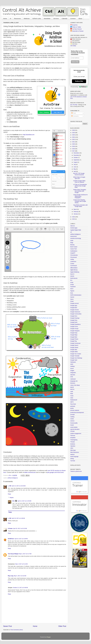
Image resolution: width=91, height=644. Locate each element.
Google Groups (74, 329)
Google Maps (74, 335)
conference (73, 262)
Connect (73, 19)
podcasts (73, 406)
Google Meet (74, 337)
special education (75, 429)
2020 (74, 144)
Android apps (74, 228)
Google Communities (76, 314)
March (75, 209)
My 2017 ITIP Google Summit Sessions (79, 174)
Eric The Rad (74, 105)
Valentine (73, 446)
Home (5, 19)
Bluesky (72, 245)
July (75, 164)
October (76, 158)
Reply (9, 494)
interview (73, 375)
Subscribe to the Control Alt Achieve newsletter (78, 53)
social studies (74, 427)
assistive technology (76, 238)
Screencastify (74, 423)
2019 (74, 146)
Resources (17, 19)
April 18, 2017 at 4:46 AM (18, 518)
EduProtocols (74, 278)
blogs (72, 243)
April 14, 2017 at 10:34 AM (19, 486)
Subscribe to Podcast (78, 31)
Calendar (64, 19)
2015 (74, 219)
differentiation (74, 268)
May (75, 169)
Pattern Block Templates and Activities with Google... (80, 191)
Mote (72, 394)
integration (73, 373)
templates (73, 438)
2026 (74, 130)
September (77, 160)
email (72, 283)
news (72, 398)
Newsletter (47, 19)
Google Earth (74, 322)
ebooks (72, 276)
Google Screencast (75, 343)
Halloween (73, 362)
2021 (74, 142)
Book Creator (74, 247)
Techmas (73, 436)
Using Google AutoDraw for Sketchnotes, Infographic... (80, 196)
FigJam (72, 291)
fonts (72, 293)
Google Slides (74, 352)
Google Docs (74, 316)
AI (11, 19)
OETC (72, 402)
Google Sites (74, 350)
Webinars (27, 19)
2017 (74, 151)
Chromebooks (74, 255)
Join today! (73, 46)
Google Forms (74, 327)
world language (74, 457)
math (72, 392)
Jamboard (73, 379)
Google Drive (74, 320)
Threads (73, 442)
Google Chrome (75, 310)
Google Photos (74, 339)
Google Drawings (75, 318)
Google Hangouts (75, 331)
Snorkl (72, 425)
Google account (74, 303)
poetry (72, 408)
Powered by (79, 87)
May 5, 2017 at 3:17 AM (25, 554)
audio (72, 241)
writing (72, 459)
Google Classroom (75, 312)
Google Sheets (74, 348)
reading (72, 417)
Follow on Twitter (77, 27)
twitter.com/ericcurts (30, 472)
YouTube (73, 461)
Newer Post (8, 626)
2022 (74, 139)
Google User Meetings (76, 358)
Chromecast (74, 257)
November (77, 155)
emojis (72, 285)
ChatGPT (73, 253)
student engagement (76, 434)
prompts (73, 415)
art (71, 232)
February (76, 212)
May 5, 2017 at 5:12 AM (21, 564)
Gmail (72, 301)
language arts (74, 381)
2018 (74, 149)
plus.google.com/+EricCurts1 (55, 472)
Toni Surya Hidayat (13, 554)
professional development (77, 413)
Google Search (74, 345)
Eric (14, 501)
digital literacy (74, 270)
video (72, 448)
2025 (74, 133)
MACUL (72, 389)
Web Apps (73, 450)
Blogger (49, 637)
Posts (74, 113)
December (77, 153)
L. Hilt (10, 486)
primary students (75, 410)
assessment (74, 236)
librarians (73, 383)
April (75, 171)
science (72, 421)
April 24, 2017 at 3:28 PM (21, 539)
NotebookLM (74, 400)
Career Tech (74, 249)
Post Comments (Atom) (17, 630)
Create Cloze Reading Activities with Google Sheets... (80, 201)
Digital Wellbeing (75, 272)
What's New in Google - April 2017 (79, 178)
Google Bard (74, 308)
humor (72, 369)
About (80, 19)
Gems (72, 299)
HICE (72, 364)
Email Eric (75, 25)
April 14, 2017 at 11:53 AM (24, 501)
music (72, 396)
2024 (74, 135)
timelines (73, 444)
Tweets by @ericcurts (76, 471)
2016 (74, 217)
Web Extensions (75, 452)
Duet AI (72, 274)
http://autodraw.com (29, 135)
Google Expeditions (75, 324)
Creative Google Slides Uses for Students (79, 181)
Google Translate (75, 356)
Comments (75, 116)
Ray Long (11, 576)
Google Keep (74, 333)
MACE (72, 387)
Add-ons (73, 226)
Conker (72, 264)
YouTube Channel (77, 29)
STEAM (72, 431)
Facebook (73, 287)
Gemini (72, 297)
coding (72, 259)
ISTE (72, 377)
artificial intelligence (13, 478)
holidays (73, 366)
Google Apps (74, 306)
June (75, 167)
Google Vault (74, 360)
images (72, 371)
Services (56, 19)
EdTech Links (37, 19)
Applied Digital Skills (76, 230)
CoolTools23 (74, 266)
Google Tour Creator (76, 354)
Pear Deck (73, 404)
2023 (74, 137)
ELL (71, 280)
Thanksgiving (74, 440)
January (76, 214)
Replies (12, 498)
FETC (72, 289)
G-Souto (10, 529)
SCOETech (11, 539)
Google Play (74, 341)
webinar (72, 455)
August (76, 162)
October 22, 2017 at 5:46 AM (20, 588)
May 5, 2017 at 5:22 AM (20, 576)
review (72, 419)
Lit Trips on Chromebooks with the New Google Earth (80, 186)
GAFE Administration (76, 295)
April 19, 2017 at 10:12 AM (20, 529)
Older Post (62, 626)
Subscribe (79, 81)
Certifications (74, 251)
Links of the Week (75, 385)
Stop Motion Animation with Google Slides (80, 206)
